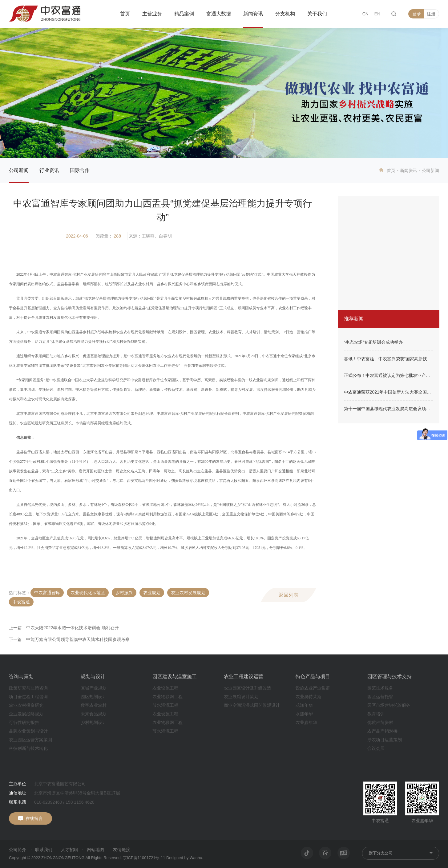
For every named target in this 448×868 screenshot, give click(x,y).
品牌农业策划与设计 (28, 731)
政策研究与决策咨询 (28, 688)
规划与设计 (93, 676)
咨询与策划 (21, 676)
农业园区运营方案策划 (30, 740)
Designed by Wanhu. (185, 858)
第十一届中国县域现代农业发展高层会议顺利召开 (391, 409)
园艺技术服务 (380, 688)
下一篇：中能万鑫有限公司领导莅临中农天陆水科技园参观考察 (69, 639)
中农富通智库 (47, 593)
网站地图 (95, 850)
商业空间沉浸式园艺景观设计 (252, 705)
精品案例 (184, 14)
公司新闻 (19, 170)
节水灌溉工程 (165, 705)
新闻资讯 (253, 14)
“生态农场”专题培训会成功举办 (373, 342)
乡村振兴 (124, 593)
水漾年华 (304, 714)
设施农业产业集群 (313, 688)
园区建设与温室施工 (175, 676)
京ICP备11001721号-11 (144, 858)
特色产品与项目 (313, 676)
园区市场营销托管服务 (389, 705)
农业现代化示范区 (88, 593)
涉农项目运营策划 (385, 740)
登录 (417, 14)
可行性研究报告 (24, 722)
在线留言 (34, 818)
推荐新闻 (354, 319)
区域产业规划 (94, 688)
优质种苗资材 (380, 722)
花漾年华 (304, 705)
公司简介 (18, 850)
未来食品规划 (94, 714)
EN (377, 14)
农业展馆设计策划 (241, 697)
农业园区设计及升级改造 (248, 688)
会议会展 (376, 748)
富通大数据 (219, 14)
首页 (125, 14)
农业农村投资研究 (26, 705)
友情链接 (122, 850)
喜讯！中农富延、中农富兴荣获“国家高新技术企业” (393, 359)
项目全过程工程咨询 (28, 697)
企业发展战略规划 (26, 714)
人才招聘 (70, 850)
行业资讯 (49, 170)
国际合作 (80, 170)
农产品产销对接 (382, 731)
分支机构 (285, 14)
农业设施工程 (165, 688)
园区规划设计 (94, 697)
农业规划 (152, 593)
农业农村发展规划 (188, 593)
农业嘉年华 (306, 722)
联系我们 (44, 850)
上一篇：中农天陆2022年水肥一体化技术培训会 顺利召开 (64, 628)
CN (365, 14)
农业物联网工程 (167, 697)
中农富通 (21, 602)
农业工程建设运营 (244, 676)
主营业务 (152, 14)
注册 (431, 14)
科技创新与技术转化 (28, 748)
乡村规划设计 (94, 722)
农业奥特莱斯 (309, 697)
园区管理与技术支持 (389, 676)
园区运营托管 (380, 697)
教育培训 (376, 714)
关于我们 (317, 14)
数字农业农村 (94, 705)
